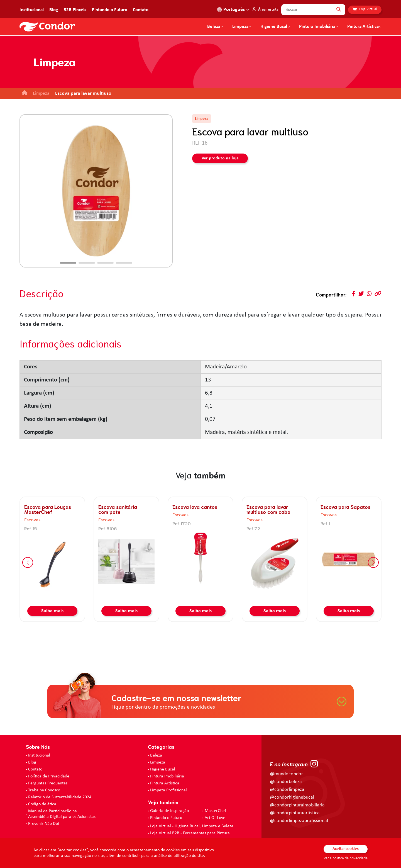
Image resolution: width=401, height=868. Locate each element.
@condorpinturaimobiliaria (297, 805)
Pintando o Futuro (110, 10)
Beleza (214, 27)
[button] (68, 263)
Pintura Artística (363, 27)
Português (234, 10)
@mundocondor (286, 774)
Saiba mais (52, 611)
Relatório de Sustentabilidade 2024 (60, 797)
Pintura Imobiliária (317, 27)
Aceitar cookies (346, 849)
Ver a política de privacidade (346, 858)
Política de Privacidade (49, 776)
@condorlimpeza (287, 790)
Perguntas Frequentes (48, 783)
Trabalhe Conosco (44, 790)
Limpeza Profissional (168, 790)
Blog (54, 10)
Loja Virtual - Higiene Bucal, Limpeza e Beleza (192, 826)
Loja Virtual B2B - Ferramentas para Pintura (190, 833)
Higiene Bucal (274, 27)
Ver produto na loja (220, 158)
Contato (141, 10)
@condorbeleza (286, 782)
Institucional (32, 10)
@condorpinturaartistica (295, 813)
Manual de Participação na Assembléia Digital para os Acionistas (62, 814)
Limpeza (158, 762)
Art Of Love (215, 818)
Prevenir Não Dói (44, 824)
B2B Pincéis (75, 10)
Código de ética (42, 804)
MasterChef (215, 811)
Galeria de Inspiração (169, 811)
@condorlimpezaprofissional (299, 821)
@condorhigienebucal (292, 797)
